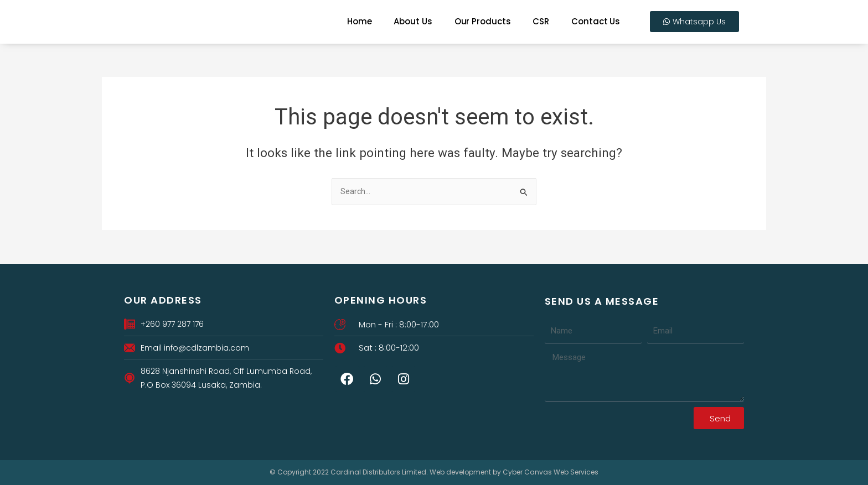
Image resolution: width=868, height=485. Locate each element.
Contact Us (596, 21)
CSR (541, 21)
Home (360, 21)
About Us (413, 21)
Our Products (483, 21)
